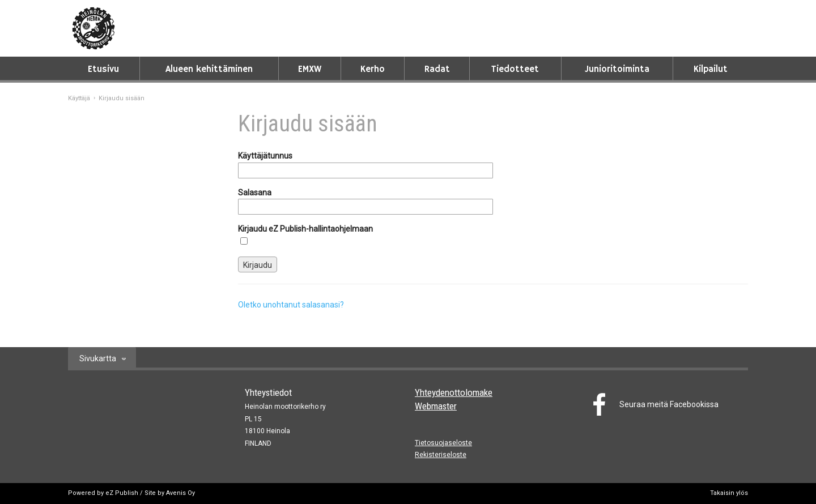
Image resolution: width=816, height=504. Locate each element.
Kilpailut (711, 69)
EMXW (310, 69)
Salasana (255, 193)
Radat (437, 69)
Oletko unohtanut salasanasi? (291, 305)
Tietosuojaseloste (443, 443)
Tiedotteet (515, 69)
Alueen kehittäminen (209, 69)
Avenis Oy (180, 493)
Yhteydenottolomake (454, 392)
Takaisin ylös (729, 493)
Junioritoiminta (617, 69)
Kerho (373, 69)
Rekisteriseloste (441, 455)
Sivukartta (98, 358)
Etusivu (103, 69)
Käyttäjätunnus (265, 156)
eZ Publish (122, 493)
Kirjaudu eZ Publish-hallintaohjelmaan (305, 229)
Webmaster (436, 406)
